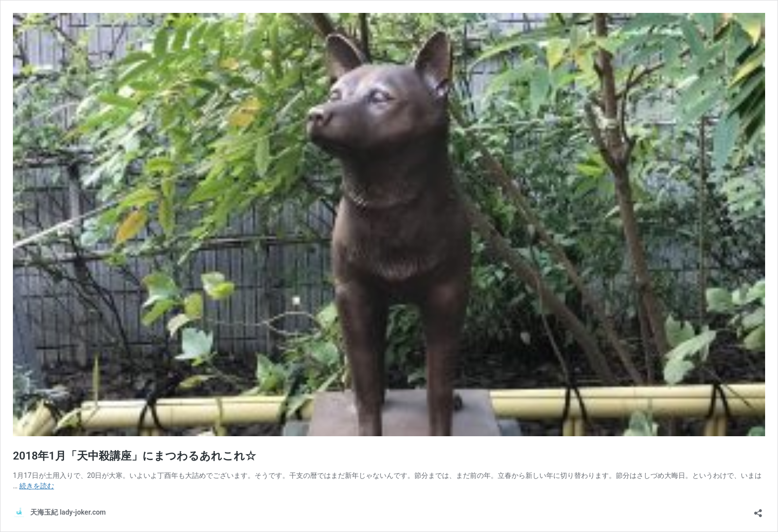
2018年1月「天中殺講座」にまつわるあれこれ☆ (134, 456)
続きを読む (37, 486)
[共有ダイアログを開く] (758, 510)
